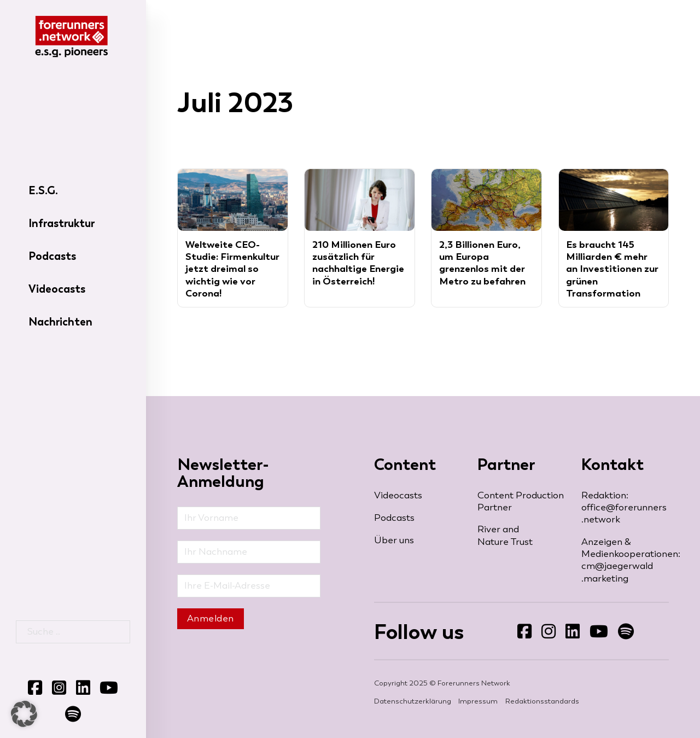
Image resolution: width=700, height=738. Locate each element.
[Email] (249, 586)
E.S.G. (43, 190)
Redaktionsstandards (542, 701)
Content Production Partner (521, 501)
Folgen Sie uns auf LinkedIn (565, 639)
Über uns (394, 540)
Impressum (478, 701)
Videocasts (57, 289)
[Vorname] (249, 518)
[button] (24, 714)
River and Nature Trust (505, 535)
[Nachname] (249, 552)
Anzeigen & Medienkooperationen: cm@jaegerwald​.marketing (625, 560)
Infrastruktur (62, 223)
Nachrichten (60, 322)
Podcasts (52, 256)
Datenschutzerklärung (413, 701)
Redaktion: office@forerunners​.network (624, 508)
